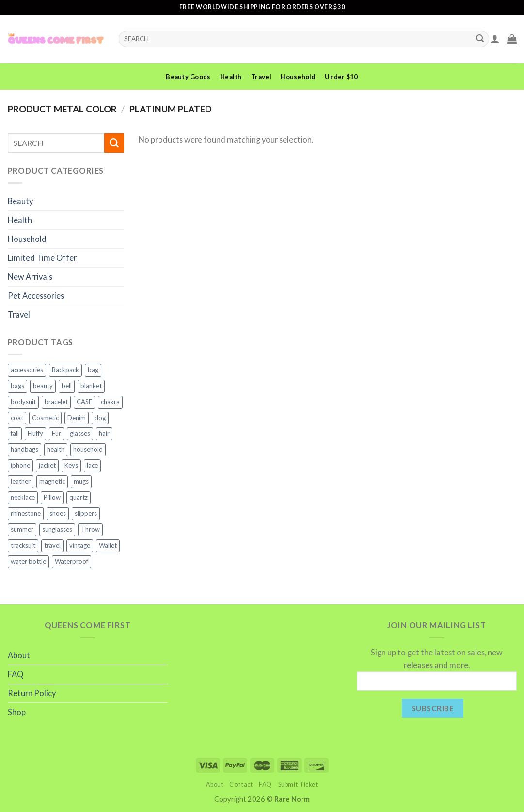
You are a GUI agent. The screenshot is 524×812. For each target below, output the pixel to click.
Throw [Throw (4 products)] (90, 529)
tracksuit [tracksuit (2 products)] (23, 545)
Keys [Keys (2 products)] (71, 465)
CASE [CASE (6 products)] (84, 402)
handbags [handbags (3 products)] (24, 449)
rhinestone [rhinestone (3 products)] (26, 513)
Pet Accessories (36, 295)
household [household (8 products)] (88, 449)
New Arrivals (30, 277)
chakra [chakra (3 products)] (110, 402)
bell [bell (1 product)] (67, 386)
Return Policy (32, 693)
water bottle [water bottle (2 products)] (28, 561)
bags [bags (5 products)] (17, 386)
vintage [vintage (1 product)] (80, 545)
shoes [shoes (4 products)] (58, 513)
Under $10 (341, 77)
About (19, 655)
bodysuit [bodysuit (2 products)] (23, 402)
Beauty (20, 201)
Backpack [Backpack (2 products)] (65, 370)
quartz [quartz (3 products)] (79, 497)
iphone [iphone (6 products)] (20, 465)
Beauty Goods (188, 77)
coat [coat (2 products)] (17, 418)
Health (231, 77)
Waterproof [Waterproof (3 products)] (71, 561)
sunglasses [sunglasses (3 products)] (57, 529)
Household (298, 77)
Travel (261, 77)
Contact (241, 785)
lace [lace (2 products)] (92, 465)
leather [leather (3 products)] (21, 481)
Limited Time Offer (42, 258)
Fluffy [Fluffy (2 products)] (35, 433)
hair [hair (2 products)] (104, 433)
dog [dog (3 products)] (100, 418)
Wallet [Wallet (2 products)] (108, 545)
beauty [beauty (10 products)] (43, 386)
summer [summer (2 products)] (22, 529)
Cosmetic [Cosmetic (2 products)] (45, 418)
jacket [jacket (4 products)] (47, 465)
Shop (17, 712)
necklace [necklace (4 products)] (23, 497)
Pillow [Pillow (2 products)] (52, 497)
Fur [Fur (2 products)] (56, 433)
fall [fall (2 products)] (15, 433)
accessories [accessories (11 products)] (27, 370)
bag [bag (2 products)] (93, 370)
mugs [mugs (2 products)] (81, 481)
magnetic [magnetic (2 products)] (52, 481)
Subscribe (433, 708)
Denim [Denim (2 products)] (77, 418)
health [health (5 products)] (56, 449)
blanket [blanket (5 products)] (91, 386)
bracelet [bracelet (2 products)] (56, 402)
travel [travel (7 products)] (52, 545)
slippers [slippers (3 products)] (86, 513)
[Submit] (480, 39)
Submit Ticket (298, 785)
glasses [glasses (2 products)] (80, 433)
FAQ (16, 674)
